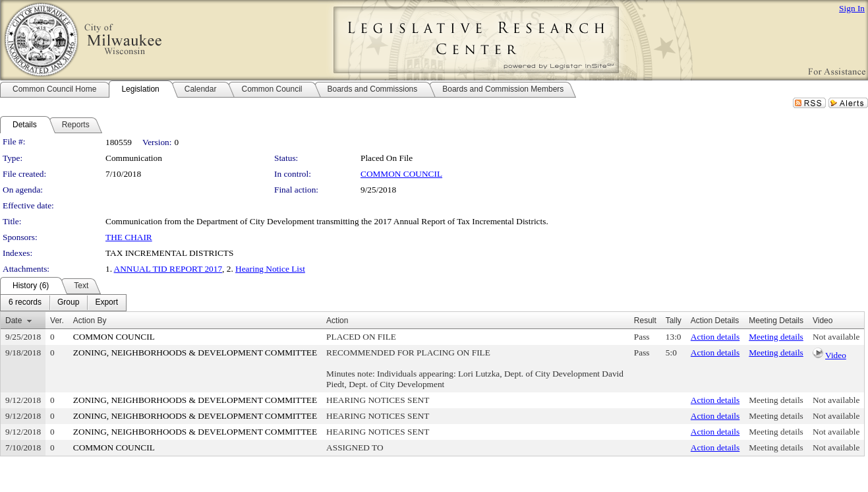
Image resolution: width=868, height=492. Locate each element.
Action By (90, 321)
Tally (674, 321)
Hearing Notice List (270, 269)
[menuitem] (25, 303)
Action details (715, 337)
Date (14, 321)
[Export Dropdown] (106, 303)
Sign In (852, 8)
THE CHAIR (129, 237)
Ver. (57, 321)
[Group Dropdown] (68, 303)
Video (836, 355)
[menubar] (63, 303)
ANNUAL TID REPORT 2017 (168, 269)
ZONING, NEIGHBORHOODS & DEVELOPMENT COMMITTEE (195, 353)
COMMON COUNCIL (401, 174)
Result (645, 321)
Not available (836, 337)
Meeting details (776, 337)
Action (337, 321)
